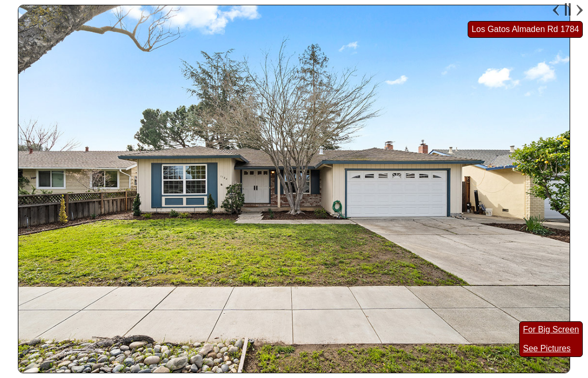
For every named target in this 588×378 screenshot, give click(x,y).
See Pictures (547, 348)
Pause (568, 10)
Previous (557, 10)
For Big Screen (551, 329)
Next (579, 10)
